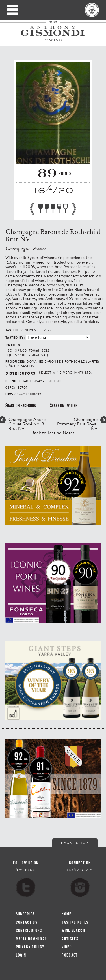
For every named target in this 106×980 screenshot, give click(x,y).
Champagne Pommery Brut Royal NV (77, 424)
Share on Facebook (21, 406)
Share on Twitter (64, 406)
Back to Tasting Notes (53, 432)
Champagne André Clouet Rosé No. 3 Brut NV (27, 424)
